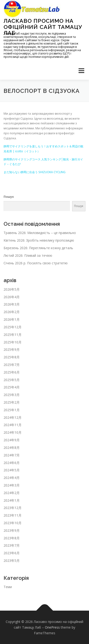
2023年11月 (13, 515)
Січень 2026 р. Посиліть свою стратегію (36, 263)
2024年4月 (12, 478)
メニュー (81, 71)
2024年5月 (12, 470)
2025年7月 (12, 365)
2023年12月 (13, 508)
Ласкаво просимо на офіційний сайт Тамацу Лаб (43, 27)
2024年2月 (12, 493)
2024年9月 (12, 440)
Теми (8, 587)
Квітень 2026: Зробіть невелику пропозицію (39, 240)
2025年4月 (12, 387)
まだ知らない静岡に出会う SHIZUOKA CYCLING (35, 172)
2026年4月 (12, 297)
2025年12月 (13, 327)
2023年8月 (12, 538)
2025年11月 (13, 335)
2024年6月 (12, 463)
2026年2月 (12, 312)
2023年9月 (12, 530)
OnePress (52, 627)
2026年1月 (12, 319)
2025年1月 (12, 410)
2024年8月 (12, 448)
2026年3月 (12, 304)
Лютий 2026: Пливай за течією (28, 255)
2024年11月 (13, 425)
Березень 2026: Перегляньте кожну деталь (38, 248)
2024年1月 (12, 500)
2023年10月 (13, 523)
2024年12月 (13, 417)
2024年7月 (12, 455)
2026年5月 (12, 289)
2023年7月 (12, 545)
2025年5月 (12, 380)
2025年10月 (13, 342)
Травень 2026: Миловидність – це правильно (40, 233)
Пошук (9, 197)
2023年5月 (12, 561)
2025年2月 (12, 402)
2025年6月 (12, 372)
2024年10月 (13, 432)
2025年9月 (12, 349)
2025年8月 (12, 357)
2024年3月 (12, 485)
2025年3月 (12, 395)
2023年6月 (12, 553)
